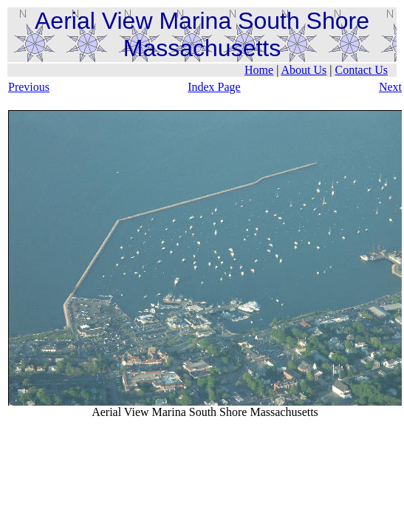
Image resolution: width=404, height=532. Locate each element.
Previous (29, 87)
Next (390, 87)
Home (259, 70)
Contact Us (361, 70)
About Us (304, 70)
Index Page (214, 87)
